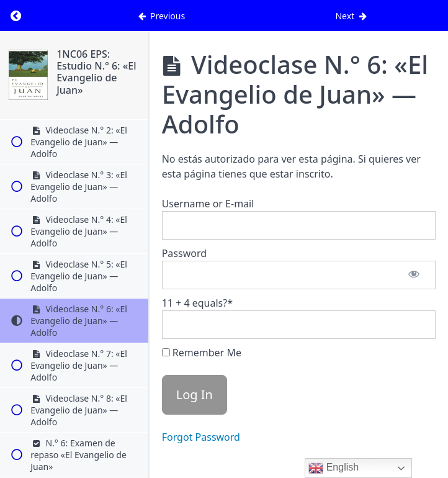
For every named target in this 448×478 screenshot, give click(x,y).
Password (184, 253)
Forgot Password (201, 437)
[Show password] (414, 275)
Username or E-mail (208, 204)
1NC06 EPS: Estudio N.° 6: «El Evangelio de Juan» (96, 72)
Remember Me (202, 353)
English (334, 468)
